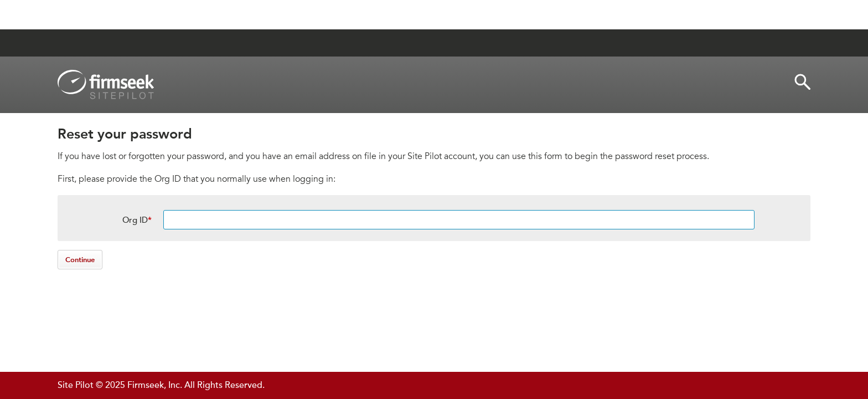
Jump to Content (100, 15)
